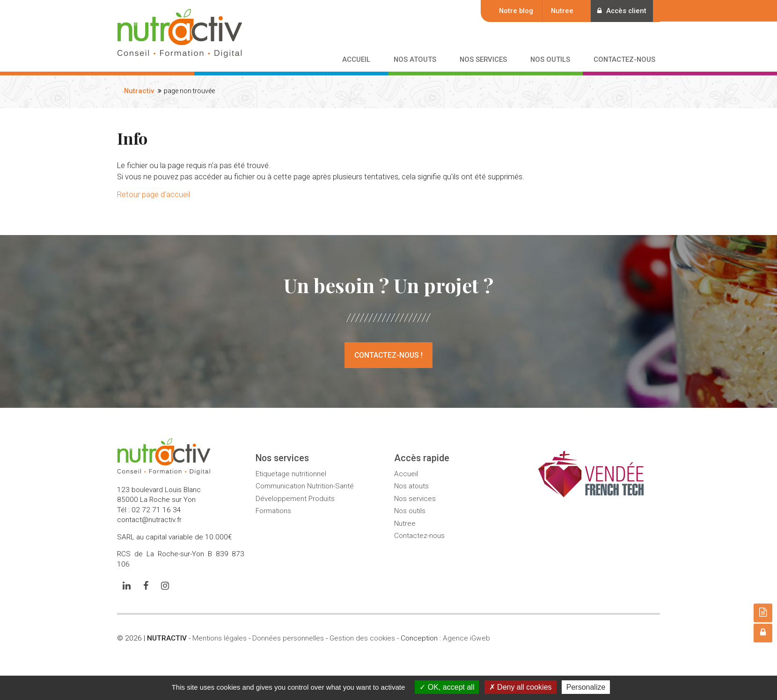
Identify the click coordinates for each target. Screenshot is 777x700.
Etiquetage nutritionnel (291, 474)
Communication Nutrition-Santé (305, 486)
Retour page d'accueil (154, 195)
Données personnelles (288, 638)
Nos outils (410, 511)
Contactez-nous (419, 536)
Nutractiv (139, 91)
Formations (273, 511)
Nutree (560, 11)
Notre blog (514, 11)
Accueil (406, 474)
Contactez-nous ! (388, 355)
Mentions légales (220, 638)
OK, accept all (447, 687)
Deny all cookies (520, 687)
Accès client (621, 11)
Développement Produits (295, 499)
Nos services (415, 499)
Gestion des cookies (362, 638)
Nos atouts (411, 486)
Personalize (586, 687)
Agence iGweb (466, 638)
